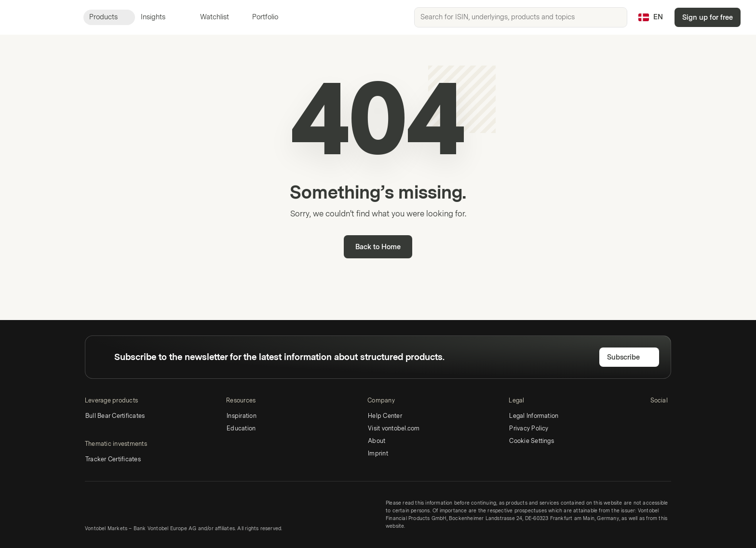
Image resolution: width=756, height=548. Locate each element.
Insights (159, 17)
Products (109, 17)
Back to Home (378, 247)
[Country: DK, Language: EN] (651, 17)
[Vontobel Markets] (42, 17)
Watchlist (209, 17)
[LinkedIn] (656, 417)
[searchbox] (521, 17)
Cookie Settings (532, 441)
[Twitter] (672, 417)
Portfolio (259, 17)
